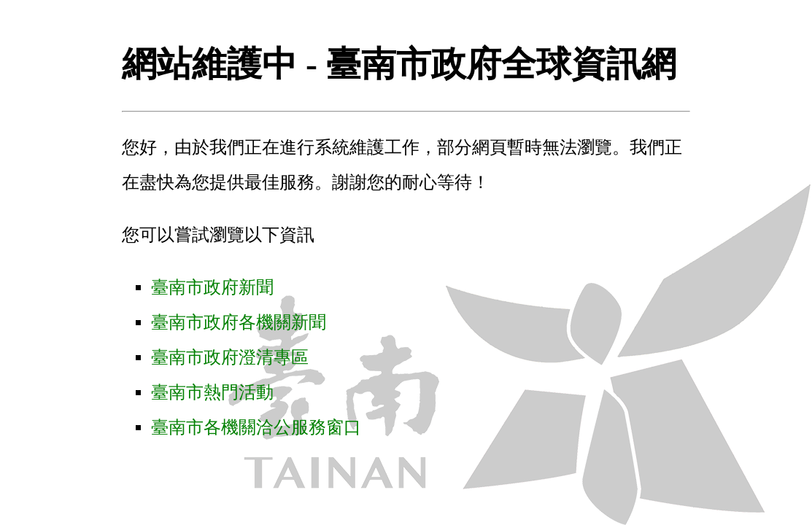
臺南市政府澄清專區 (230, 357)
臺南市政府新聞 (212, 287)
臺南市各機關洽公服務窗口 (256, 427)
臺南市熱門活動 (212, 392)
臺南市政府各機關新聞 (239, 322)
